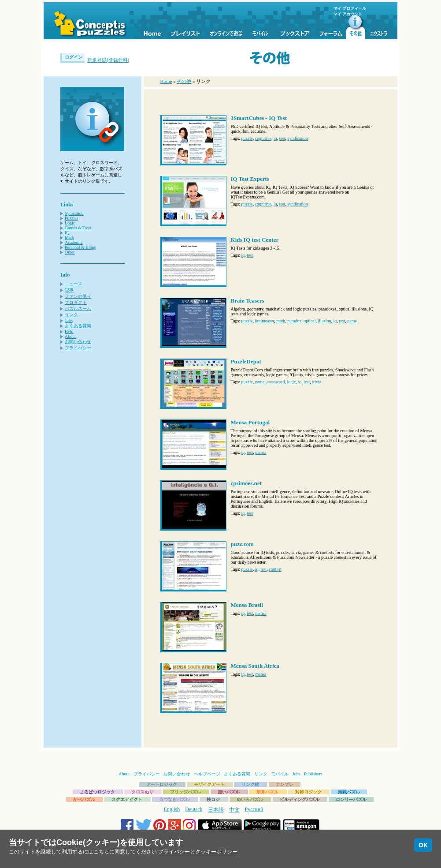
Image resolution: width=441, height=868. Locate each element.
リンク (71, 315)
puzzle (247, 138)
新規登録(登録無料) (108, 60)
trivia (317, 382)
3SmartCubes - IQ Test (259, 118)
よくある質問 (78, 326)
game (352, 321)
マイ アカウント (348, 14)
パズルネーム (78, 309)
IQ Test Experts (250, 179)
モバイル (280, 774)
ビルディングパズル (300, 799)
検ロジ (213, 799)
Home (166, 81)
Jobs (69, 320)
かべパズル (84, 799)
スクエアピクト (127, 799)
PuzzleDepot (246, 361)
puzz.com (242, 544)
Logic (70, 223)
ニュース (74, 284)
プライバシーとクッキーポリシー (198, 852)
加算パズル (267, 792)
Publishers (313, 774)
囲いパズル (229, 792)
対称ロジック (308, 792)
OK (423, 845)
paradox (294, 321)
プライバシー (78, 348)
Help (69, 331)
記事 (69, 290)
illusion (325, 321)
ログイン (74, 57)
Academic (74, 242)
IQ (67, 233)
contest (275, 569)
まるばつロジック (97, 792)
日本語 (216, 810)
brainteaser (265, 321)
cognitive (263, 138)
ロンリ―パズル (351, 799)
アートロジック (162, 784)
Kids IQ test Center (255, 240)
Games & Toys (78, 228)
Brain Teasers (248, 301)
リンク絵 (250, 784)
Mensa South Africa (255, 666)
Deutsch (194, 809)
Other (70, 252)
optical (309, 321)
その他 (184, 81)
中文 (234, 810)
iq (275, 138)
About (70, 336)
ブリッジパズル (185, 792)
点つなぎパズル (174, 799)
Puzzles (72, 218)
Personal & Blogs (80, 247)
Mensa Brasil (247, 605)
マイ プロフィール (350, 8)
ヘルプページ (207, 774)
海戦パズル (349, 792)
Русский (254, 809)
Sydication (74, 213)
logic (291, 382)
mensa (261, 452)
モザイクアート (209, 784)
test (282, 138)
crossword (276, 382)
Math (69, 238)
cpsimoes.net (246, 483)
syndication (298, 138)
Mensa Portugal (250, 422)
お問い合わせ (78, 342)
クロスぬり (142, 792)
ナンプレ (285, 784)
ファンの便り (78, 296)
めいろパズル (250, 799)
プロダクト (76, 302)
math (281, 321)
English (172, 809)
